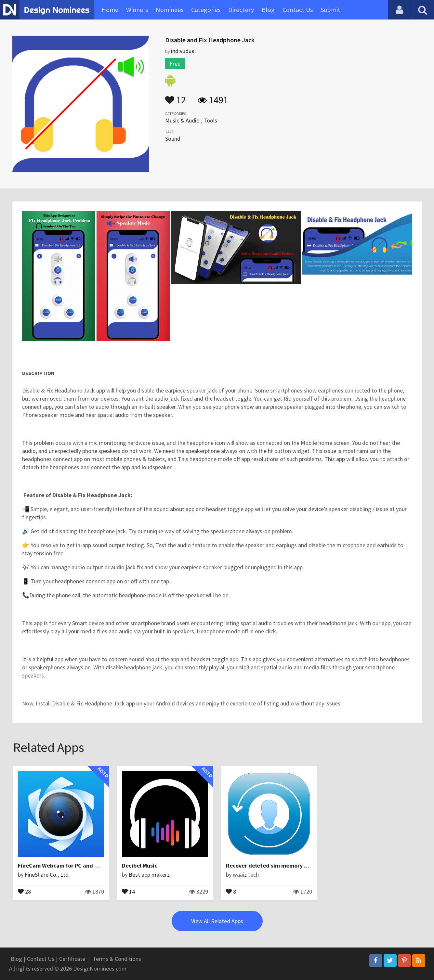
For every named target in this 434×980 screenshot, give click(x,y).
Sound (173, 139)
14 (128, 891)
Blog (268, 10)
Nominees (170, 10)
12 (176, 97)
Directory (241, 10)
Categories (206, 10)
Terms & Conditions (117, 959)
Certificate (72, 959)
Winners (137, 10)
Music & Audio (182, 120)
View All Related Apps (217, 921)
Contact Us (298, 10)
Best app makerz (149, 875)
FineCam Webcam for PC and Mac (61, 865)
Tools (210, 120)
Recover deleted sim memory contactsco (279, 865)
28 (24, 891)
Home (110, 10)
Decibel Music (140, 865)
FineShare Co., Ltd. (47, 875)
